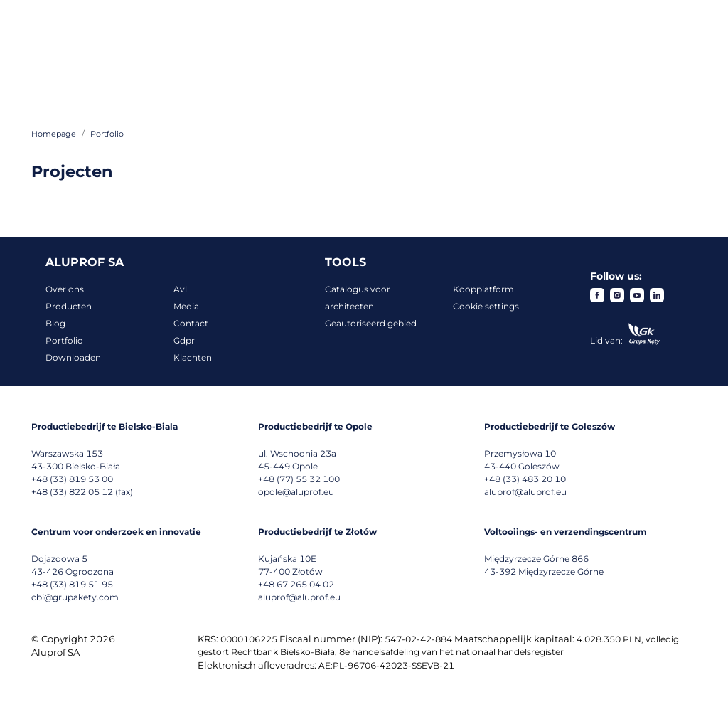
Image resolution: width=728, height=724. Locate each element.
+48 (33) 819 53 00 (72, 479)
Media (186, 306)
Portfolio (64, 340)
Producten (69, 306)
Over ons (65, 289)
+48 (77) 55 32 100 (299, 479)
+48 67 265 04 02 (296, 584)
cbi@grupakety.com (75, 597)
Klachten (193, 357)
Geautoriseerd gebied (371, 323)
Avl (180, 289)
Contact (191, 323)
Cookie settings (486, 306)
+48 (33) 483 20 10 (525, 479)
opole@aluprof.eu (296, 492)
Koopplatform (483, 289)
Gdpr (184, 340)
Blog (55, 323)
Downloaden (73, 357)
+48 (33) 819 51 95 (72, 584)
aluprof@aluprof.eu (525, 492)
